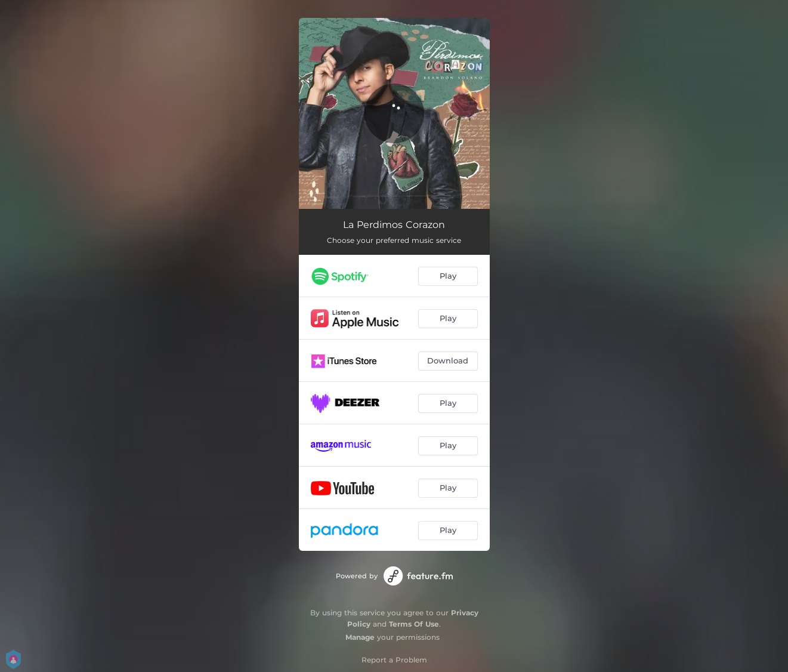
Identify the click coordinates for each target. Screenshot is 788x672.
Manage (360, 637)
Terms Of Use (414, 624)
